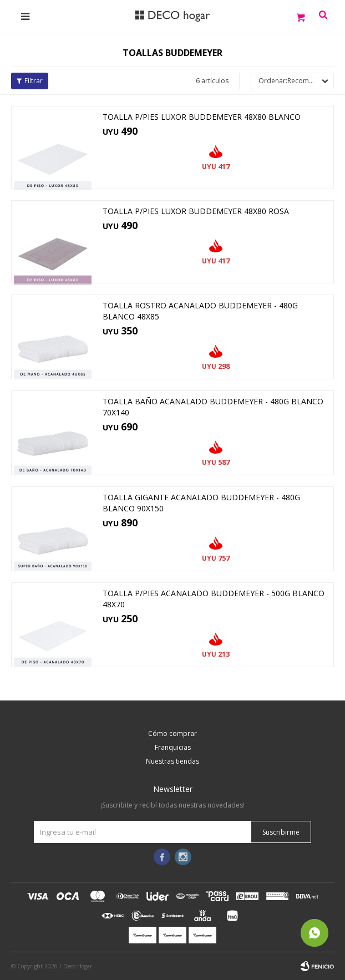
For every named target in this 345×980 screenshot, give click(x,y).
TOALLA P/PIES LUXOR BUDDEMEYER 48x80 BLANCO (202, 117)
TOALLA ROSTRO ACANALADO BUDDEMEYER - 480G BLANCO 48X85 (200, 311)
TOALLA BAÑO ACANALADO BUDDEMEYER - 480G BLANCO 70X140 (213, 407)
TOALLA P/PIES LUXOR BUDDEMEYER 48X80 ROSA (196, 211)
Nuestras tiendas (172, 761)
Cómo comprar (172, 733)
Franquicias (173, 747)
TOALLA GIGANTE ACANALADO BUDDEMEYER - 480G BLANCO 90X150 (201, 503)
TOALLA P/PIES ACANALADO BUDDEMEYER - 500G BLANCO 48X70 (214, 599)
